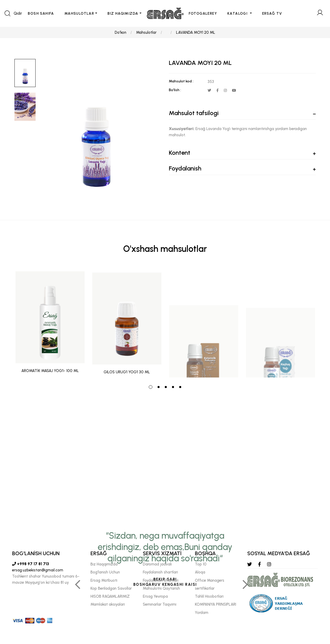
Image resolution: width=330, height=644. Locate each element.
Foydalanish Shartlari (161, 580)
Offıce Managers (210, 580)
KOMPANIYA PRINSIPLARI (216, 604)
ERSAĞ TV (272, 14)
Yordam (202, 612)
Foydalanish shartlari (160, 572)
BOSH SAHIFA (41, 14)
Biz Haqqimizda (104, 564)
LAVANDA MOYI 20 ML (196, 32)
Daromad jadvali (157, 564)
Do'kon (121, 32)
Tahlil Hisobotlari (209, 596)
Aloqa (200, 572)
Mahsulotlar (146, 32)
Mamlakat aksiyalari (108, 604)
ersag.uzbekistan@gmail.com (38, 570)
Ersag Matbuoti (104, 580)
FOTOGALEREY (203, 14)
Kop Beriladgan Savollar (111, 588)
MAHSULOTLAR (79, 14)
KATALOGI (238, 14)
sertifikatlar (205, 588)
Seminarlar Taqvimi (160, 604)
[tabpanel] (50, 323)
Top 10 (201, 564)
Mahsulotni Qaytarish (161, 588)
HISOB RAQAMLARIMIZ (110, 596)
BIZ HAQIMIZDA (123, 14)
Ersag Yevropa (155, 596)
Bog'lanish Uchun (105, 572)
